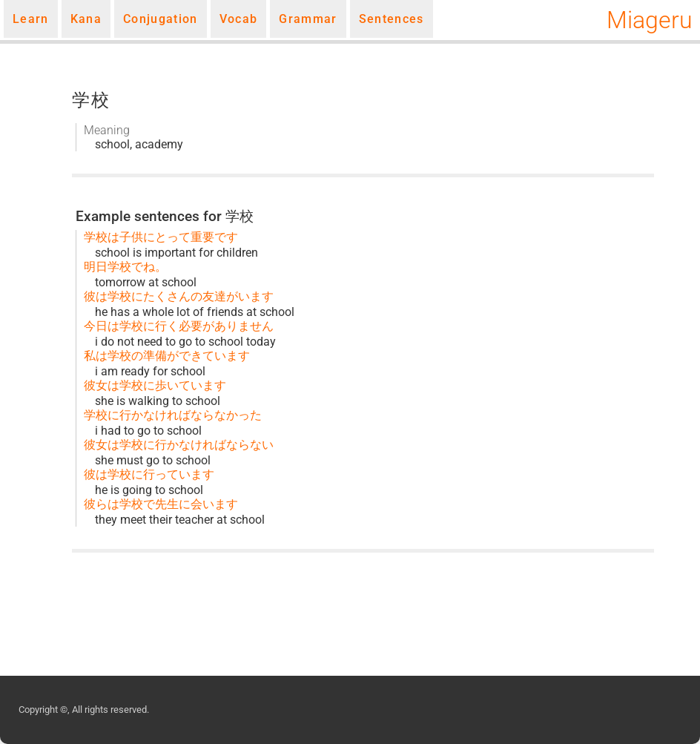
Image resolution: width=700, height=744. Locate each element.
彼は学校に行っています (149, 474)
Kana (86, 19)
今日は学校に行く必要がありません (179, 326)
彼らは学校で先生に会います (161, 504)
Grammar (308, 19)
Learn (31, 19)
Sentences (392, 19)
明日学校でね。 (125, 267)
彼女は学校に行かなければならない (179, 445)
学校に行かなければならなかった (173, 415)
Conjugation (161, 19)
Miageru (650, 20)
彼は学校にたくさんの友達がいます (179, 296)
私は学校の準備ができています (167, 356)
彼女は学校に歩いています (155, 385)
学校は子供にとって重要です (161, 237)
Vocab (239, 19)
